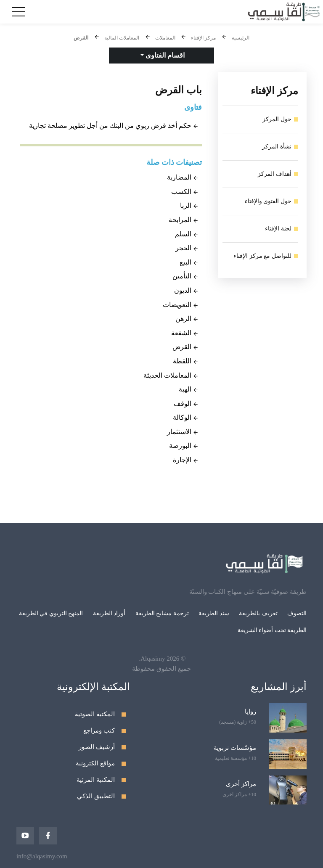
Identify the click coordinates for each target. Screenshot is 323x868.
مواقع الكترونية (95, 763)
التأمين (182, 276)
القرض (81, 38)
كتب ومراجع (99, 730)
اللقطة (182, 361)
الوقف (183, 404)
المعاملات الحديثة (167, 375)
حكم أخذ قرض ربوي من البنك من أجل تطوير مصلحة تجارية (110, 126)
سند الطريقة (214, 613)
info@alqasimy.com (42, 856)
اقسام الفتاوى (164, 55)
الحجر (183, 248)
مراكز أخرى (241, 784)
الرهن (183, 319)
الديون (183, 290)
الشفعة (181, 333)
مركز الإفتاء (203, 38)
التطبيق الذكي (96, 796)
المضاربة (179, 177)
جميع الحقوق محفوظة (161, 669)
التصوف (297, 613)
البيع (185, 262)
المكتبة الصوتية (95, 714)
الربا (186, 205)
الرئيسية (241, 38)
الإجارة (182, 460)
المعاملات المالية (122, 38)
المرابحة (180, 220)
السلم (183, 234)
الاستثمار (179, 432)
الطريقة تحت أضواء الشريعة (272, 630)
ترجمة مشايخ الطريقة (162, 613)
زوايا (250, 712)
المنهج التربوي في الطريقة (51, 613)
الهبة (185, 389)
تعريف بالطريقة (258, 613)
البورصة (180, 446)
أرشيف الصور (97, 747)
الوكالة (182, 417)
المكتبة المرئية (96, 780)
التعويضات (177, 305)
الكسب (181, 192)
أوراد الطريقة (109, 613)
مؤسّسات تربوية (235, 748)
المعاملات (165, 38)
